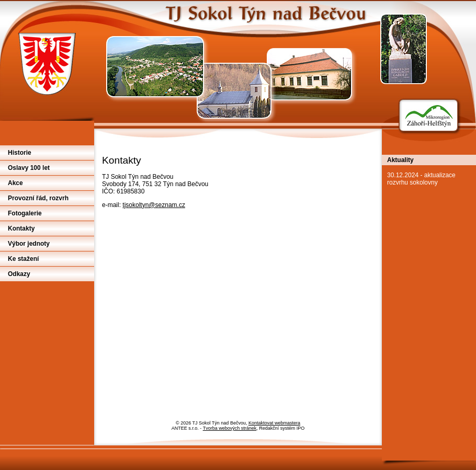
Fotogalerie (25, 213)
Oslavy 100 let (29, 168)
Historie (20, 153)
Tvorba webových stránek (230, 428)
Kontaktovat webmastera (274, 423)
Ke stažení (23, 259)
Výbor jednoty (29, 244)
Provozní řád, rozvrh (38, 198)
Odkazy (19, 274)
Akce (15, 183)
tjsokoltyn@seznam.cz (154, 205)
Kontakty (21, 228)
